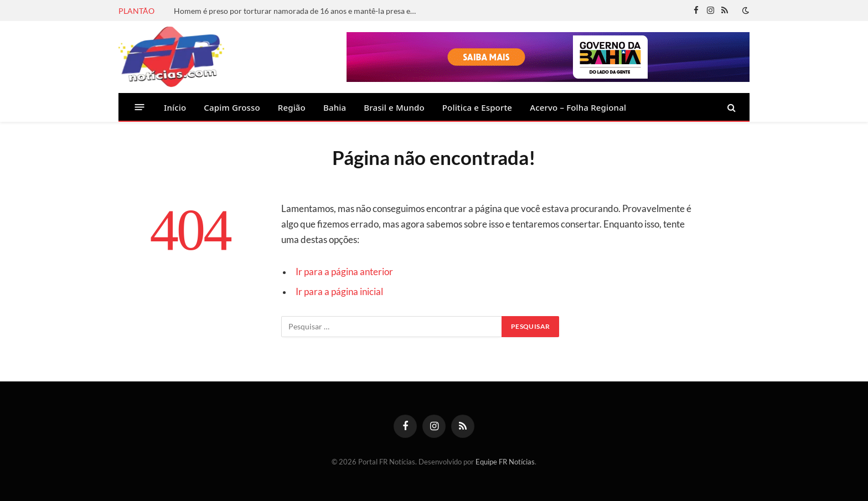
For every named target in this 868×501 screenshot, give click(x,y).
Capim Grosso (232, 107)
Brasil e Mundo (394, 107)
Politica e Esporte (477, 107)
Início (175, 107)
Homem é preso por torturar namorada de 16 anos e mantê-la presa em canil (298, 11)
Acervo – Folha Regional (578, 107)
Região (292, 107)
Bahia (335, 107)
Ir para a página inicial (339, 292)
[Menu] (140, 107)
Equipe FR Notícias (505, 462)
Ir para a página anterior (344, 272)
